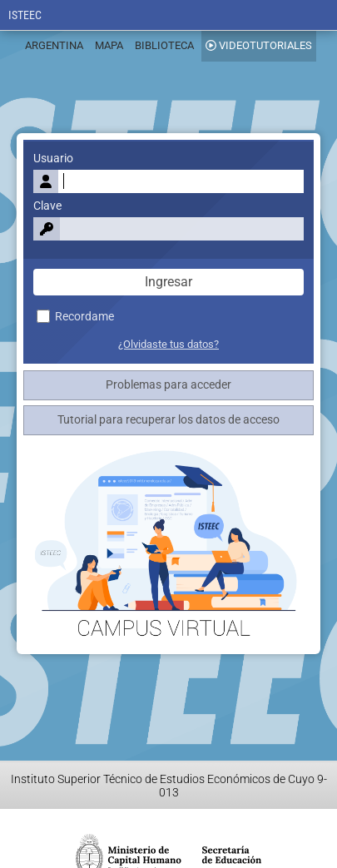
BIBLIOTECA (164, 45)
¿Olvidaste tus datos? (168, 344)
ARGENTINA (54, 45)
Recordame (75, 317)
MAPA (109, 45)
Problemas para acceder (168, 385)
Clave (47, 206)
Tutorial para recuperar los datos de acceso (168, 420)
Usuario (53, 159)
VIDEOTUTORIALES (259, 45)
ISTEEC (25, 15)
